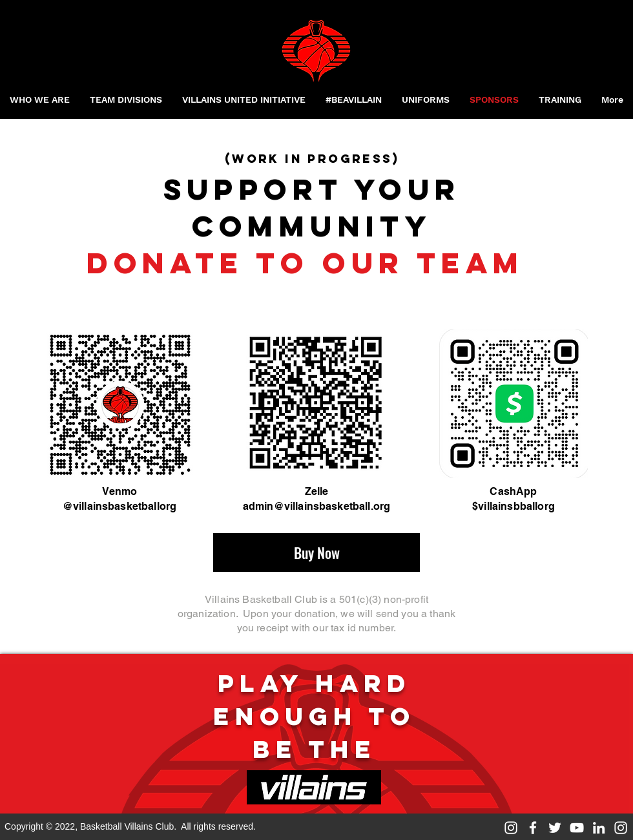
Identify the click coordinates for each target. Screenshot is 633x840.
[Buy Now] (316, 552)
